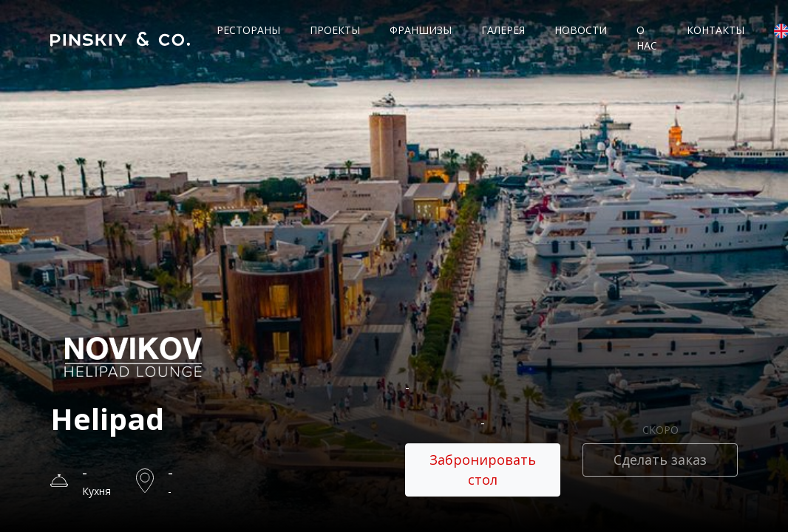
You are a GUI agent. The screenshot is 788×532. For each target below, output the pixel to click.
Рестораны (248, 30)
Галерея (503, 30)
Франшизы (421, 30)
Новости (581, 30)
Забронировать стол (483, 470)
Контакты (716, 30)
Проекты (335, 30)
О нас (647, 38)
